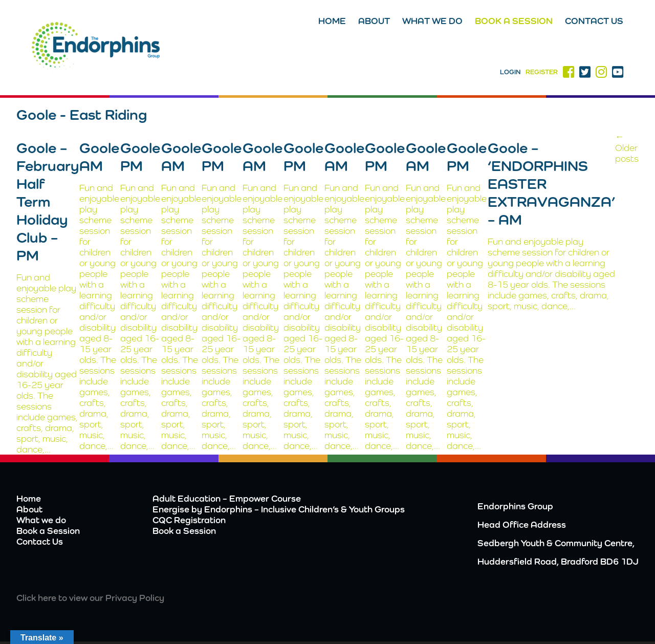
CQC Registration (189, 520)
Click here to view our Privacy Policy (90, 598)
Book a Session (514, 21)
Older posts (627, 147)
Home (332, 21)
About (374, 21)
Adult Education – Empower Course (227, 498)
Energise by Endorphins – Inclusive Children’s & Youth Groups (279, 509)
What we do (432, 21)
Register (542, 72)
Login (510, 72)
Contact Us (594, 21)
